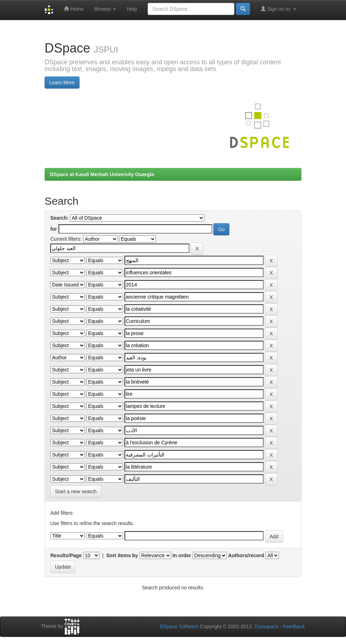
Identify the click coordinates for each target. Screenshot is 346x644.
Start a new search (76, 491)
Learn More (62, 83)
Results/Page (66, 555)
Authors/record (246, 555)
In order (182, 555)
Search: (59, 218)
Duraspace (266, 626)
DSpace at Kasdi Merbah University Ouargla (102, 174)
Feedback (294, 626)
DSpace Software (179, 626)
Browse (105, 9)
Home (74, 9)
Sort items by (122, 555)
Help (132, 9)
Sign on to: (278, 9)
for (54, 229)
